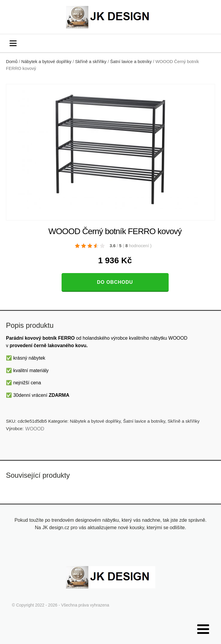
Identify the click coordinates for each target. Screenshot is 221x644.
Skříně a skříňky (91, 62)
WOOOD (35, 429)
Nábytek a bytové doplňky (47, 62)
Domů (12, 62)
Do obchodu (115, 282)
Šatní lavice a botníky (131, 62)
